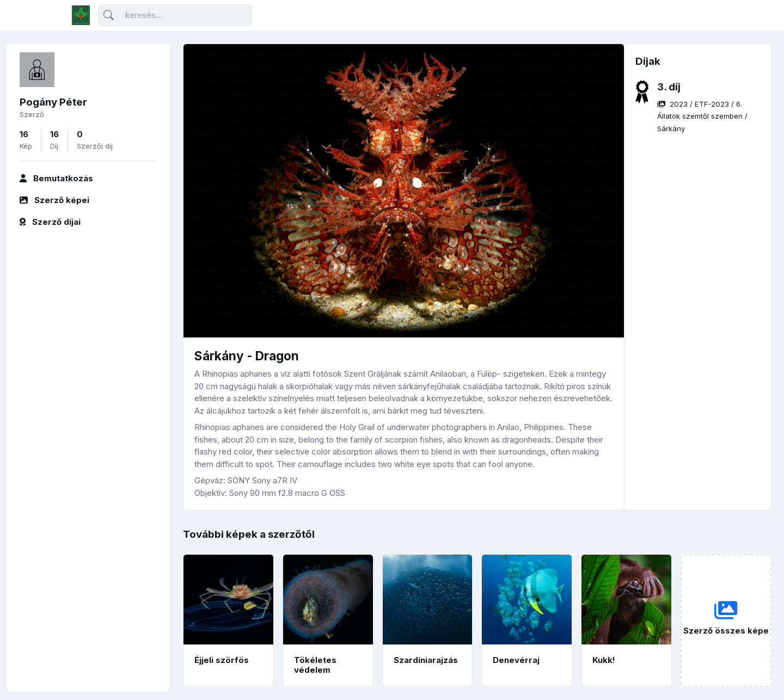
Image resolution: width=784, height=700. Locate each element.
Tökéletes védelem (315, 665)
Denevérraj (516, 660)
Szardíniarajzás (426, 660)
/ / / (702, 116)
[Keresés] (175, 16)
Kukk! (604, 660)
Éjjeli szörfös (222, 660)
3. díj (669, 87)
